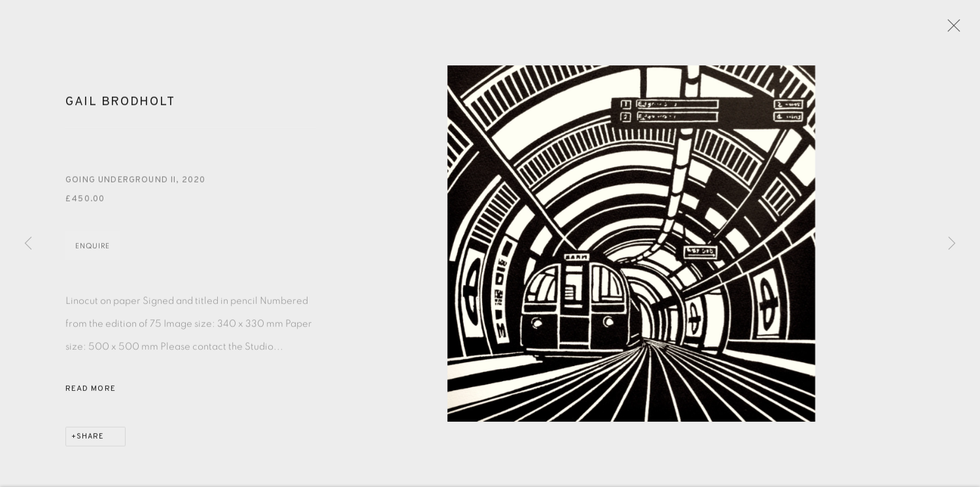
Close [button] (953, 29)
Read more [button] (91, 393)
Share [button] (90, 441)
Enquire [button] (93, 250)
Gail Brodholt (120, 107)
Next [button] (952, 244)
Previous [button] (28, 244)
